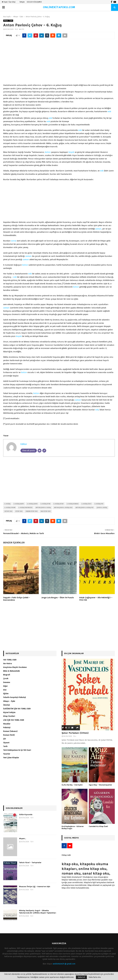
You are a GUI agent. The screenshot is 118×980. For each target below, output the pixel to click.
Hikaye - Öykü (8, 21)
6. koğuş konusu (73, 504)
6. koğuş (7, 504)
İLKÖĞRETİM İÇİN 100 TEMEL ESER (17, 709)
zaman (98, 229)
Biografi (7, 675)
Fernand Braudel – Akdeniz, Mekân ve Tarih (24, 533)
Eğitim (6, 694)
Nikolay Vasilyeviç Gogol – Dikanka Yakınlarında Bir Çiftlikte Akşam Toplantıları (38, 912)
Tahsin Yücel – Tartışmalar (30, 863)
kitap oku (19, 511)
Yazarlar (7, 754)
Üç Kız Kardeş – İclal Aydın (72, 785)
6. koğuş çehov (32, 504)
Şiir (5, 739)
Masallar (7, 724)
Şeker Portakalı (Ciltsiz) (75, 733)
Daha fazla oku (95, 977)
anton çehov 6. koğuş (43, 508)
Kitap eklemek (94, 885)
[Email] (40, 451)
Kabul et (81, 977)
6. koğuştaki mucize (25, 508)
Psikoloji (7, 728)
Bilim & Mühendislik (11, 671)
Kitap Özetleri (9, 716)
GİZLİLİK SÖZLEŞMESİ (34, 2)
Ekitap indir (66, 855)
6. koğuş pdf (99, 504)
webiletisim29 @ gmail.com (64, 964)
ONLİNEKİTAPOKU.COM (59, 7)
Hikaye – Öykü (9, 701)
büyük (71, 152)
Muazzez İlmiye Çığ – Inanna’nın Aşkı (35, 887)
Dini (5, 690)
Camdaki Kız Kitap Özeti (98, 826)
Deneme (7, 682)
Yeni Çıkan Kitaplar (11, 758)
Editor (24, 444)
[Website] (44, 451)
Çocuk (6, 679)
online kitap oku (32, 511)
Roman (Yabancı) (10, 731)
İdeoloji (6, 705)
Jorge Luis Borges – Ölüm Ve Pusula (58, 598)
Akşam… (23, 839)
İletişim (22, 2)
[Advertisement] (59, 63)
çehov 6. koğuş (102, 508)
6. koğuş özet (86, 504)
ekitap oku (8, 511)
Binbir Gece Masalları (104, 533)
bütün (48, 152)
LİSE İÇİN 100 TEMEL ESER (14, 720)
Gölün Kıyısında (26, 815)
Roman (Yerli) (9, 735)
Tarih (5, 746)
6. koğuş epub (45, 504)
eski (109, 111)
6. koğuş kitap (59, 504)
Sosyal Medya (71, 838)
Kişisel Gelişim (9, 712)
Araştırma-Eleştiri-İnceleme (15, 667)
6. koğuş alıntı (19, 504)
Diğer (5, 686)
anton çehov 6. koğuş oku (63, 508)
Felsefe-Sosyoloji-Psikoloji (15, 697)
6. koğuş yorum (10, 508)
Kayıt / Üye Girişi (9, 2)
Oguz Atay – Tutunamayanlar (100, 785)
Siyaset (6, 743)
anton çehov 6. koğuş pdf (84, 508)
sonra (14, 241)
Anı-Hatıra (8, 664)
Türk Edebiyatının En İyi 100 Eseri (17, 750)
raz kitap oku (46, 511)
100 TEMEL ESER (10, 660)
